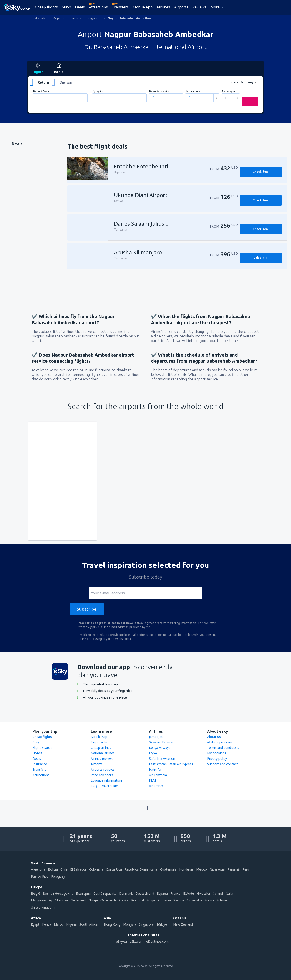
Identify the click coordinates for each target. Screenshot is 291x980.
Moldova (61, 900)
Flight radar (99, 742)
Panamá (233, 869)
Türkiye (162, 924)
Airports (181, 7)
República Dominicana (141, 869)
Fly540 (154, 753)
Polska (124, 900)
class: (235, 82)
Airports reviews (103, 769)
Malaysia (130, 924)
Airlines (163, 7)
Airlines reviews (102, 758)
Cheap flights (46, 7)
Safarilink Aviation (162, 758)
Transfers (120, 7)
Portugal (138, 900)
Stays (66, 7)
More (215, 7)
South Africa (88, 924)
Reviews (199, 7)
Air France (156, 786)
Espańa (162, 893)
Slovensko (194, 900)
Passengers (229, 91)
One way (66, 82)
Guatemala (168, 869)
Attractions (98, 7)
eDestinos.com (157, 941)
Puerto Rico (40, 876)
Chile (64, 869)
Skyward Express (161, 742)
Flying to (98, 91)
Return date (193, 91)
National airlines (103, 753)
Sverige (179, 900)
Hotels (37, 753)
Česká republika (105, 893)
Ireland (218, 893)
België (35, 893)
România (164, 900)
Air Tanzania (158, 775)
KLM (152, 780)
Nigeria (71, 924)
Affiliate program (220, 742)
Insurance (40, 764)
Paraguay (58, 876)
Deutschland (145, 893)
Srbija (151, 900)
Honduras (186, 869)
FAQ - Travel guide (104, 786)
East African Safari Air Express (171, 764)
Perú (246, 869)
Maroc (59, 924)
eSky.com (137, 941)
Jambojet (156, 737)
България (83, 893)
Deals (80, 7)
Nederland (78, 900)
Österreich (108, 900)
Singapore (146, 924)
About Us (214, 737)
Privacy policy (217, 758)
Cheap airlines (101, 748)
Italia (229, 893)
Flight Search (42, 748)
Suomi (209, 900)
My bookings (217, 753)
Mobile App (143, 7)
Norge (93, 900)
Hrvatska (203, 893)
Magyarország (41, 900)
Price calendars (102, 775)
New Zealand (183, 924)
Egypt (35, 924)
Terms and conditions (223, 748)
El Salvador (78, 869)
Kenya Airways (160, 748)
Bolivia (53, 869)
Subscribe (87, 609)
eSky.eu (121, 941)
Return (43, 82)
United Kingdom (43, 907)
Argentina (38, 869)
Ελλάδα (189, 893)
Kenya (47, 924)
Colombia (96, 869)
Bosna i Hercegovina (58, 893)
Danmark (126, 893)
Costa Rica (114, 869)
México (202, 869)
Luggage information (106, 780)
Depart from (41, 91)
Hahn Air (155, 769)
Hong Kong (112, 924)
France (176, 893)
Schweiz (223, 900)
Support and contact (222, 764)
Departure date (159, 91)
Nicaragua (217, 869)
